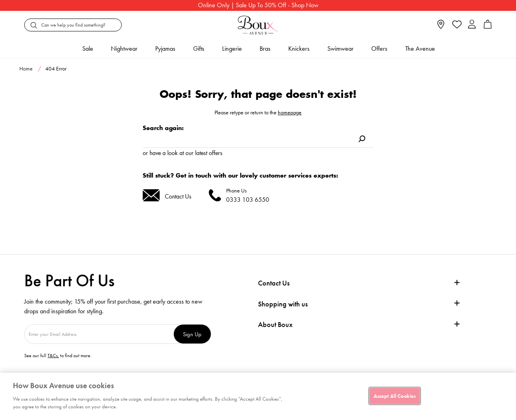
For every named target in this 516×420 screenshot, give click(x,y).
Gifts (199, 49)
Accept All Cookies (395, 396)
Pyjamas (165, 49)
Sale (88, 49)
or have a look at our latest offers (183, 153)
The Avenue (420, 49)
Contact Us (178, 196)
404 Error (56, 68)
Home (26, 68)
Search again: (163, 128)
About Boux (275, 325)
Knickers (299, 49)
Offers (379, 49)
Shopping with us (283, 304)
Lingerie (232, 49)
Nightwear (124, 49)
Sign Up (192, 334)
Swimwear (340, 49)
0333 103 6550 (248, 200)
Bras (265, 49)
